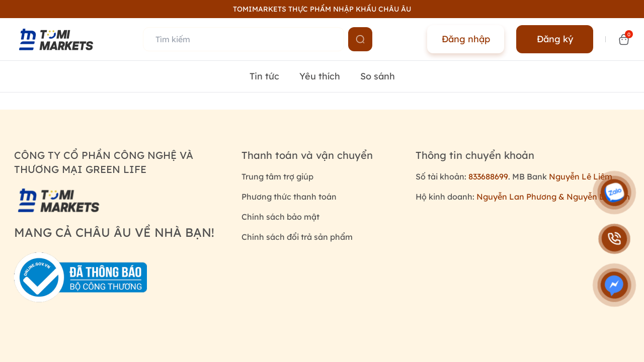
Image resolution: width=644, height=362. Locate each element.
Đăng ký (555, 39)
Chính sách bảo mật (280, 217)
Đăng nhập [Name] (466, 39)
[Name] (360, 39)
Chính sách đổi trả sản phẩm (297, 237)
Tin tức (264, 76)
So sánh (378, 76)
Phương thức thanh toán (289, 197)
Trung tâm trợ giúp (277, 176)
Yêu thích (320, 76)
